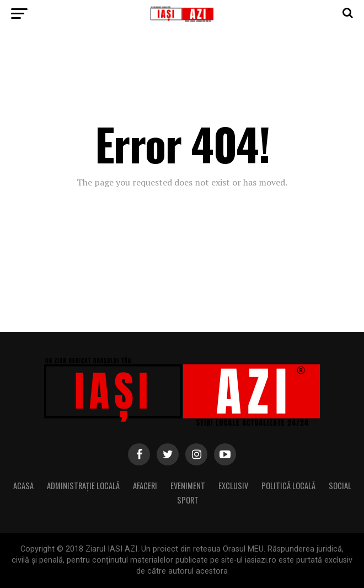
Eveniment (188, 486)
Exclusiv (233, 486)
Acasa (23, 486)
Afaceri (145, 486)
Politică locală (288, 486)
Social (340, 486)
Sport (188, 500)
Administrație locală (83, 486)
